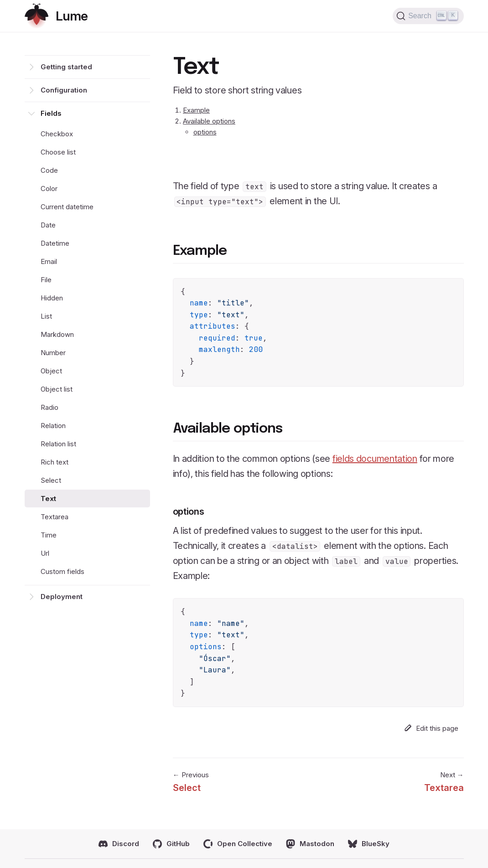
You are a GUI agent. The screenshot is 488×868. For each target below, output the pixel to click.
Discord (119, 844)
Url (45, 553)
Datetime (55, 243)
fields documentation (375, 459)
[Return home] (56, 16)
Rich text (55, 462)
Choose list (58, 152)
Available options (209, 121)
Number (53, 353)
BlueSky (369, 844)
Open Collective (238, 844)
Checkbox (57, 134)
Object (51, 371)
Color (49, 189)
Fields (51, 113)
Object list (57, 389)
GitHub (171, 844)
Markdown (57, 334)
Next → (444, 783)
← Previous (191, 783)
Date (48, 225)
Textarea (55, 517)
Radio (49, 407)
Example (196, 110)
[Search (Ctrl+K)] (428, 16)
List (46, 316)
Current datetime (67, 207)
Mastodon (310, 844)
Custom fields (62, 571)
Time (49, 535)
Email (49, 261)
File (46, 280)
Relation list (58, 444)
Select (51, 480)
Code (49, 170)
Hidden (52, 298)
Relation (53, 426)
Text (48, 499)
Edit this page (431, 728)
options (205, 132)
